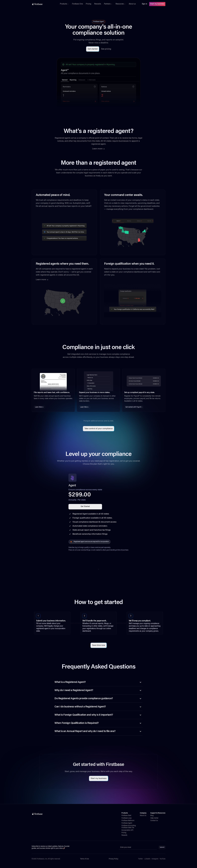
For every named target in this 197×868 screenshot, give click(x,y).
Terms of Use (84, 859)
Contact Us (154, 821)
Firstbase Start (126, 816)
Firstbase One (77, 4)
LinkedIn (147, 859)
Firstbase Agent (127, 823)
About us (132, 4)
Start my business (157, 4)
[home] (43, 4)
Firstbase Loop (127, 818)
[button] (64, 4)
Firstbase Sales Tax (128, 828)
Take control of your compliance (98, 429)
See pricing (106, 49)
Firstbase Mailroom (128, 821)
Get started (93, 49)
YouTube (163, 859)
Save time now (99, 645)
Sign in (144, 4)
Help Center (154, 818)
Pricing (89, 4)
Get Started (85, 507)
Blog (152, 816)
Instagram (155, 859)
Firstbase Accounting (129, 826)
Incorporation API (127, 830)
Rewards (98, 4)
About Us (143, 816)
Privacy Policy (114, 859)
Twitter (140, 859)
